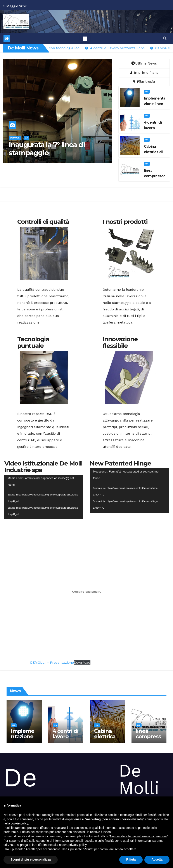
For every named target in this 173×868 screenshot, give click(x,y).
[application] (44, 497)
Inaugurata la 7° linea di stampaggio (47, 149)
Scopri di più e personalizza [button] (31, 859)
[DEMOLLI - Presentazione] (87, 591)
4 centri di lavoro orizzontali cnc (66, 739)
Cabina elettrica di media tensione (105, 739)
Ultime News (144, 63)
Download (82, 662)
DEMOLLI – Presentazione (52, 662)
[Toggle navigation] (85, 38)
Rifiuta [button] (131, 859)
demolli (15, 138)
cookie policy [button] (19, 823)
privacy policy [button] (77, 845)
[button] (165, 38)
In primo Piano (144, 73)
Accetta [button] (157, 859)
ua (26, 138)
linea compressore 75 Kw (148, 736)
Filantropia (144, 81)
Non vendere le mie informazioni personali (138, 836)
